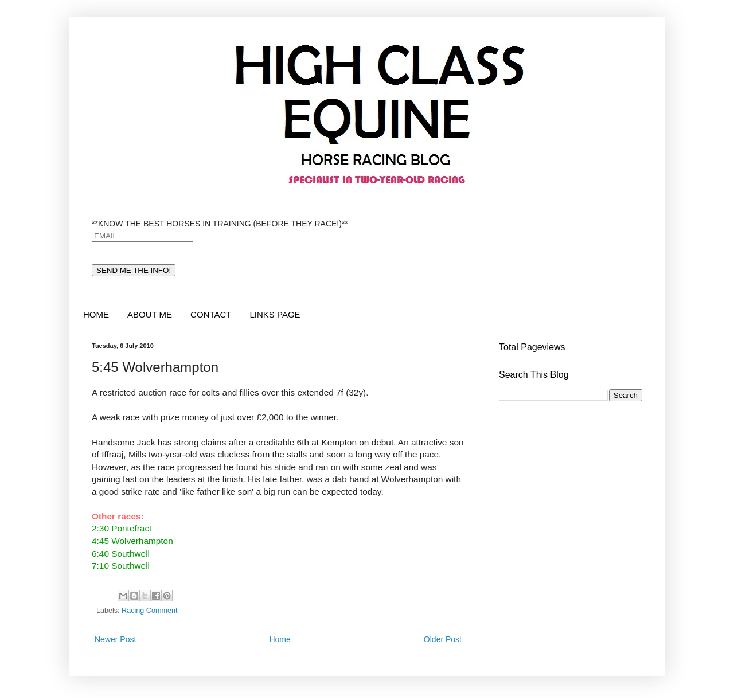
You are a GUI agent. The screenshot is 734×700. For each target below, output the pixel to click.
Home (280, 639)
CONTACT (211, 314)
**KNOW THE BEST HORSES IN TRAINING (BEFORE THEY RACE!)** (220, 224)
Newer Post (115, 639)
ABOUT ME (150, 314)
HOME (96, 314)
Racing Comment (149, 611)
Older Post (443, 639)
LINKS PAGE (275, 314)
